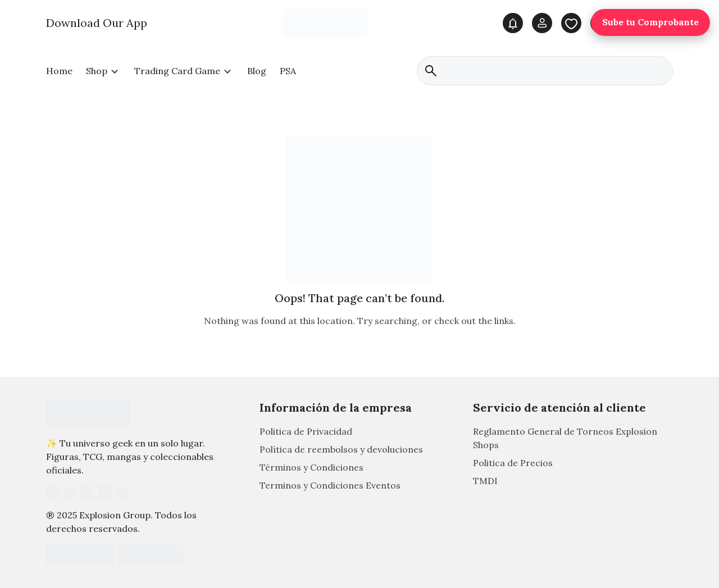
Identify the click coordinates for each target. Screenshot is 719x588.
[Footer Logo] (88, 413)
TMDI (485, 481)
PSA (288, 71)
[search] (545, 71)
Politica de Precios (513, 463)
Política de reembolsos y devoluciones (341, 450)
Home (59, 71)
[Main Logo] (325, 22)
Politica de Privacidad (306, 432)
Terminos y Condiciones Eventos (330, 486)
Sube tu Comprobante (650, 22)
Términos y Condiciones (311, 468)
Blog (257, 71)
